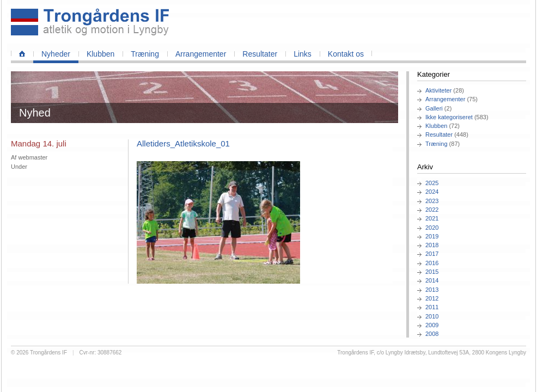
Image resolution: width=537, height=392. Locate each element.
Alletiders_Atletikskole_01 (183, 143)
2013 (432, 290)
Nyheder (56, 54)
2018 (432, 245)
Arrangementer (201, 54)
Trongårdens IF (48, 353)
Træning (145, 54)
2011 (432, 307)
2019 (432, 236)
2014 (432, 280)
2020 (432, 228)
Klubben (100, 54)
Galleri (434, 108)
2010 (432, 316)
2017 (432, 254)
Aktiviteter (438, 90)
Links (303, 54)
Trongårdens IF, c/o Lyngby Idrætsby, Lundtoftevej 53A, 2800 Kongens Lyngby (432, 353)
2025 (432, 183)
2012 (432, 298)
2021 (432, 218)
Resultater (260, 54)
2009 (432, 325)
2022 (432, 210)
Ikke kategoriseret (449, 117)
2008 (432, 334)
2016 (432, 263)
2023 (432, 201)
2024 (432, 192)
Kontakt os (346, 54)
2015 (432, 272)
